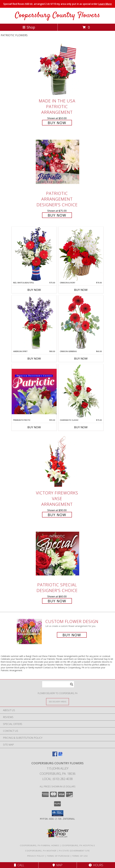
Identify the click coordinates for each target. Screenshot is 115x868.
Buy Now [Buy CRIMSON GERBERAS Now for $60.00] (81, 358)
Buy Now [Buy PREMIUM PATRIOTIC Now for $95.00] (34, 427)
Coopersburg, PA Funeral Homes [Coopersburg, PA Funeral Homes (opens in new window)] (40, 845)
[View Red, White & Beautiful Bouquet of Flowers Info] (34, 254)
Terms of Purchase (58, 856)
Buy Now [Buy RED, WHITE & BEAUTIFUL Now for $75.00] (34, 290)
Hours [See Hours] (96, 865)
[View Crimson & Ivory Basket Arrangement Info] (81, 254)
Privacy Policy (36, 856)
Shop (29, 27)
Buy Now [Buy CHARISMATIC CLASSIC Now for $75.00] (81, 427)
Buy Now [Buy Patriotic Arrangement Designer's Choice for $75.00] (57, 215)
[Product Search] (58, 684)
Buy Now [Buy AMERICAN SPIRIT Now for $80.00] (34, 358)
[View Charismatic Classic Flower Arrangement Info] (81, 391)
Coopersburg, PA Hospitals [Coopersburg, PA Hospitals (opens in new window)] (78, 845)
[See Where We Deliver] (57, 701)
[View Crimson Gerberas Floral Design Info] (81, 323)
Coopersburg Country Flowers (57, 15)
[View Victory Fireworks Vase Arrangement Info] (57, 462)
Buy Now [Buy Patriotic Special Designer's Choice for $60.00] (57, 601)
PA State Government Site (74, 851)
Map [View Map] (57, 865)
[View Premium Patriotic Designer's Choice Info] (34, 391)
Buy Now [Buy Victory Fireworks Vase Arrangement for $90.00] (57, 515)
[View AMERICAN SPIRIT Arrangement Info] (34, 323)
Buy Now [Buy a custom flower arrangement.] (72, 635)
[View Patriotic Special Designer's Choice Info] (57, 553)
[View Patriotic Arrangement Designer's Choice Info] (57, 162)
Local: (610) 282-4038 (57, 779)
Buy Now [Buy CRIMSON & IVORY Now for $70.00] (81, 290)
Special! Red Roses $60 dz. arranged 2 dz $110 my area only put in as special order (57, 4)
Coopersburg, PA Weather (41, 851)
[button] (58, 813)
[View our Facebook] (55, 755)
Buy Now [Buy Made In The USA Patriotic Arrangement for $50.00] (57, 123)
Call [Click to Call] (19, 865)
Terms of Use (80, 856)
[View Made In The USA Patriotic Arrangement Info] (57, 70)
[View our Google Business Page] (60, 755)
